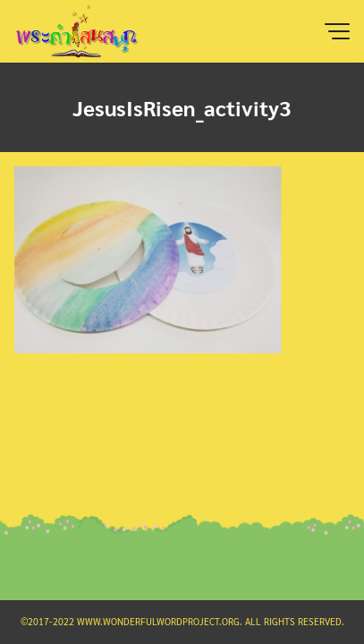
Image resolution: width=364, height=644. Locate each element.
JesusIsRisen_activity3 (182, 107)
